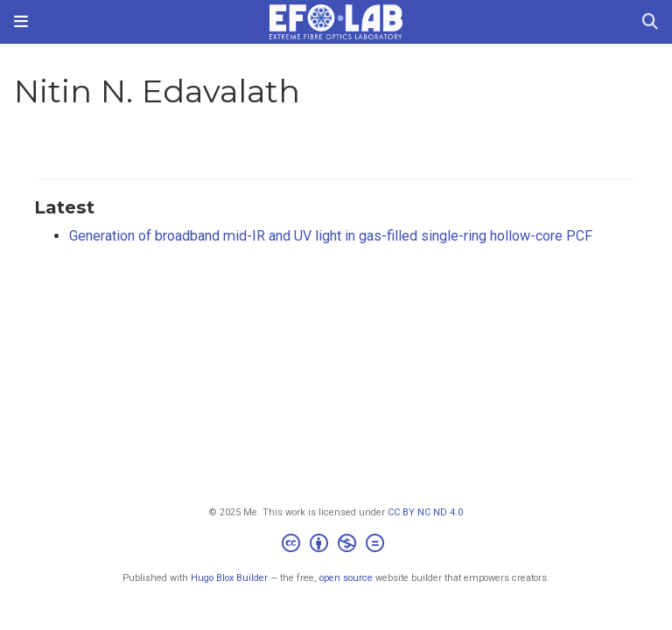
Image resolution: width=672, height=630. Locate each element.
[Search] (650, 22)
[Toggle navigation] (21, 21)
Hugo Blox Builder (229, 578)
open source (346, 578)
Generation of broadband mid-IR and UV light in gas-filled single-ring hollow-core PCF (331, 236)
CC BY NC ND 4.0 (425, 512)
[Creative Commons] (336, 546)
